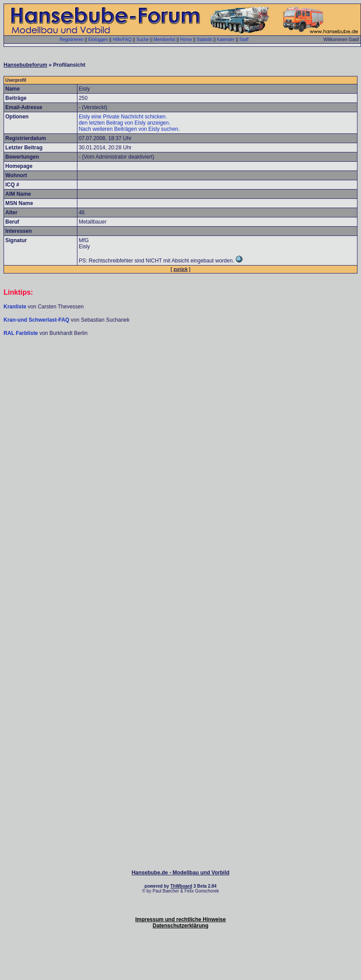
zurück (180, 269)
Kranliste (15, 307)
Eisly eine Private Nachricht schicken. (123, 117)
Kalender (226, 40)
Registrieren (72, 40)
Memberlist (164, 40)
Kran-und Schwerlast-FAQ (37, 320)
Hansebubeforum (25, 65)
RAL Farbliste (21, 333)
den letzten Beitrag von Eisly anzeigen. (125, 123)
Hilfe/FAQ (122, 40)
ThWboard (181, 886)
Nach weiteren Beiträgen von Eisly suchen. (129, 129)
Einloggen (98, 40)
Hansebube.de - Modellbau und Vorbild (180, 873)
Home (186, 40)
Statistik (204, 40)
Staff (244, 40)
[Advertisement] (179, 426)
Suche (142, 40)
